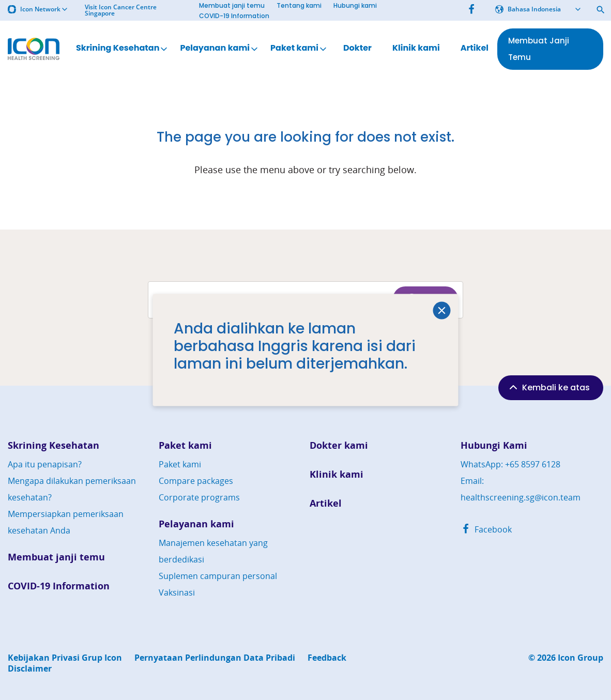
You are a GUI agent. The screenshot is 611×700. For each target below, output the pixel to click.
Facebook (486, 529)
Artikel (475, 49)
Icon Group (581, 658)
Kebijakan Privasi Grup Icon (65, 658)
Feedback (327, 658)
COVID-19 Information (234, 16)
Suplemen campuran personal (218, 576)
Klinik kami (416, 49)
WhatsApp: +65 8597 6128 (510, 464)
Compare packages (196, 481)
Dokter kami (339, 445)
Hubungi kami (355, 5)
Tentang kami (299, 5)
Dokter (357, 49)
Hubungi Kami (494, 445)
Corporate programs (199, 497)
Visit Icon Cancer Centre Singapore (121, 10)
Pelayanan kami (220, 49)
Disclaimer (30, 669)
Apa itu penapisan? (45, 464)
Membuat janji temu (232, 5)
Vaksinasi (177, 592)
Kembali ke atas (548, 387)
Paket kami (299, 49)
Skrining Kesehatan (123, 49)
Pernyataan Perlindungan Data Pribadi (215, 658)
